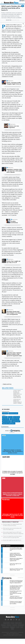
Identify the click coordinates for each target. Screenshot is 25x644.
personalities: (6, 412)
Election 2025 (16, 417)
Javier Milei (5, 413)
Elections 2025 (6, 419)
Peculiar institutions (14, 222)
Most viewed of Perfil (12, 578)
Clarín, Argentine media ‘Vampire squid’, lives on (14, 83)
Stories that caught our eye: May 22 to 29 (13, 262)
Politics (10, 417)
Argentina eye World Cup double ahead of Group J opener (18, 401)
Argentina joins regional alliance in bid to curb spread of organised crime (14, 354)
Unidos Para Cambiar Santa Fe (9, 423)
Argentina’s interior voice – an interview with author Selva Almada (14, 171)
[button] (23, 6)
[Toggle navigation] (2, 3)
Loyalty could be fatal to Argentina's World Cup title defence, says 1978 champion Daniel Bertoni (18, 394)
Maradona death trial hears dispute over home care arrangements (14, 313)
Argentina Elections (15, 419)
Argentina (5, 417)
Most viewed (6, 546)
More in (13, 431)
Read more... (11, 81)
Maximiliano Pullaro (13, 413)
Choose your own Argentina (14, 127)
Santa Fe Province (6, 421)
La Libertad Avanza (16, 421)
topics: (4, 415)
